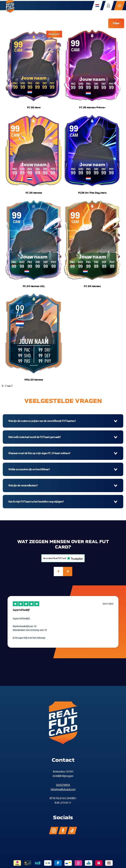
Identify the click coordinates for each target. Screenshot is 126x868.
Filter (116, 23)
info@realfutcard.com (63, 789)
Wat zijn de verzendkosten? (23, 485)
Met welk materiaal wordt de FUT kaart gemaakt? (34, 437)
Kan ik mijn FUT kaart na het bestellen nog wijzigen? (36, 502)
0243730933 (63, 785)
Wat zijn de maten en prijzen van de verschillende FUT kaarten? (42, 421)
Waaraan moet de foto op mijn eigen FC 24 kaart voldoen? (39, 453)
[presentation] (58, 571)
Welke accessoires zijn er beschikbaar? (29, 469)
